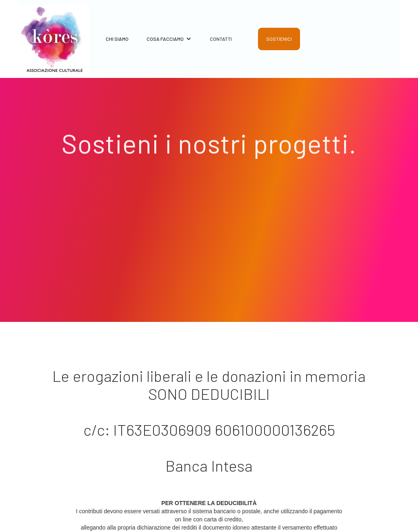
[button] (165, 42)
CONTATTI (221, 39)
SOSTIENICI (279, 39)
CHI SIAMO (117, 39)
